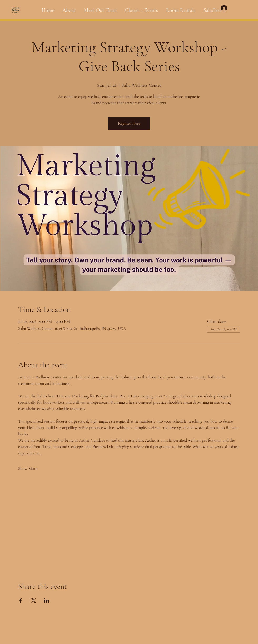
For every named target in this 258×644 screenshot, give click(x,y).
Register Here (129, 123)
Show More (28, 469)
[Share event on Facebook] (21, 600)
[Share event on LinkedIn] (46, 600)
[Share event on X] (34, 600)
